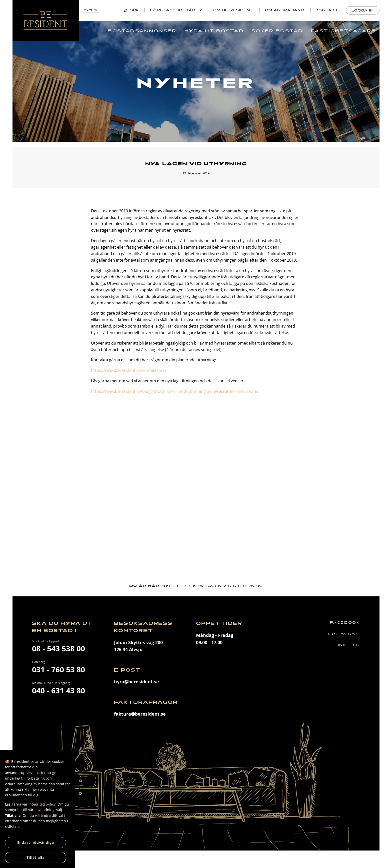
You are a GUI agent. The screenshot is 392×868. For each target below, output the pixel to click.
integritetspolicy (42, 804)
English (91, 10)
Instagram (344, 634)
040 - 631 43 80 (58, 690)
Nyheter (174, 586)
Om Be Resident (233, 10)
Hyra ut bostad (214, 31)
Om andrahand (285, 10)
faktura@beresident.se (140, 714)
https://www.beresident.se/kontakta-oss (129, 370)
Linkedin (347, 645)
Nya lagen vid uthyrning (228, 586)
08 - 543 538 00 (58, 649)
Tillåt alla (35, 857)
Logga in (362, 10)
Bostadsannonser (142, 31)
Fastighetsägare (343, 31)
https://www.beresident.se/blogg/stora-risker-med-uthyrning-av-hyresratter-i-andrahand (175, 391)
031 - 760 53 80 (58, 669)
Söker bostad (277, 31)
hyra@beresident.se (136, 682)
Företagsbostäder (176, 10)
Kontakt (327, 10)
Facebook (345, 623)
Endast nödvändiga (36, 842)
